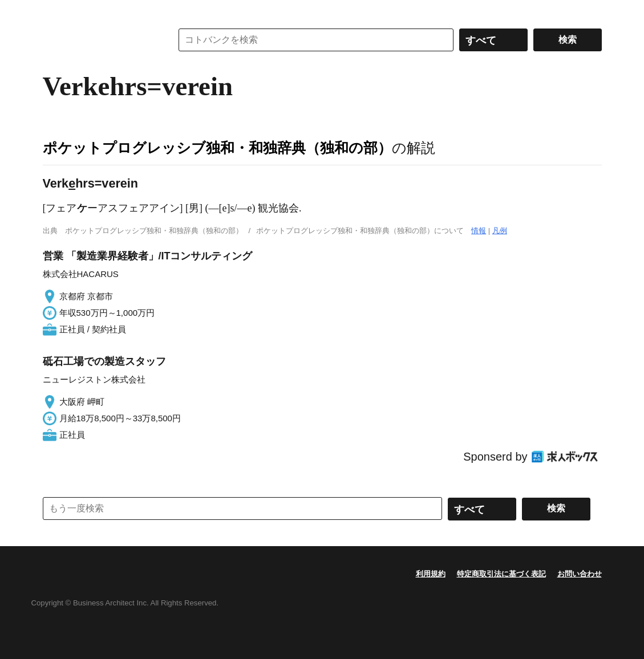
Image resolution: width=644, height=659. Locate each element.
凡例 (500, 231)
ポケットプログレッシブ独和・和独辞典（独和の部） (217, 148)
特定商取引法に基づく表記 (501, 574)
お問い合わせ (580, 574)
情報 (479, 231)
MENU (54, 11)
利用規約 (431, 574)
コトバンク (99, 40)
